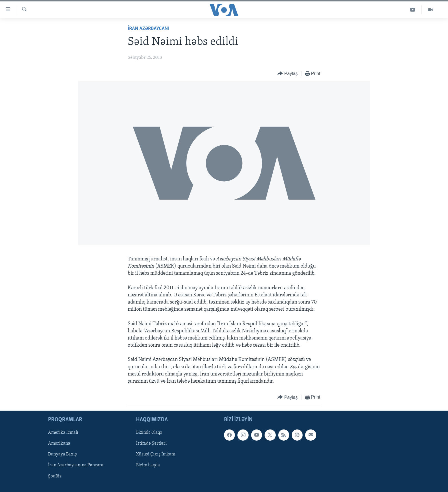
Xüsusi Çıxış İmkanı (156, 455)
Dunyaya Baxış (62, 455)
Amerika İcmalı (63, 433)
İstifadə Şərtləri (151, 444)
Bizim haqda (148, 465)
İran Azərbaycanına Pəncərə (76, 465)
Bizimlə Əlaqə (149, 433)
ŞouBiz (55, 476)
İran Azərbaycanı (149, 29)
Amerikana (59, 444)
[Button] (288, 74)
